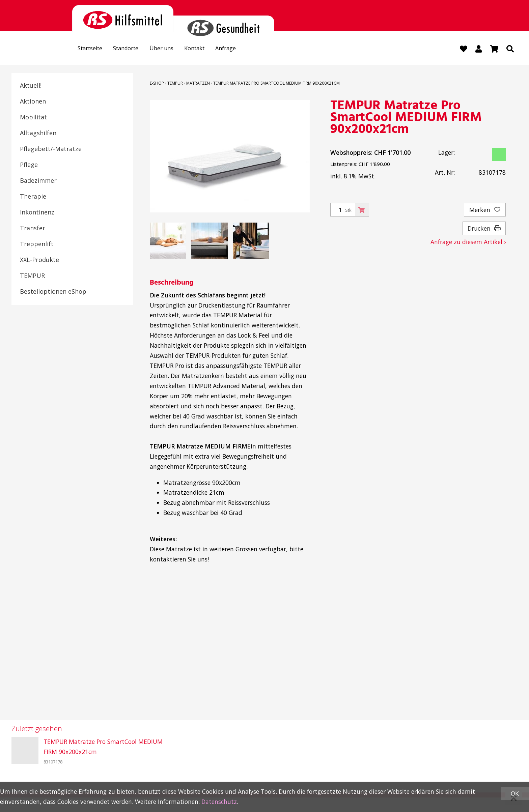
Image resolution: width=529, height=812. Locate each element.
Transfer (33, 228)
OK (515, 793)
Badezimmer (38, 181)
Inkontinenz (37, 212)
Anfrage (240, 49)
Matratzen (198, 83)
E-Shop (157, 83)
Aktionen (33, 101)
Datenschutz (219, 802)
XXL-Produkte (39, 260)
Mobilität (33, 117)
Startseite (92, 49)
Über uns (170, 49)
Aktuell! (31, 86)
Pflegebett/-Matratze (51, 149)
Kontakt (206, 49)
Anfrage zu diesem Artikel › (468, 242)
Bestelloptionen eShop (53, 292)
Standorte (131, 49)
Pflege (29, 165)
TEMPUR (32, 276)
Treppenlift (37, 244)
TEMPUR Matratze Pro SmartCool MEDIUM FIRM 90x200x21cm (276, 83)
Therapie (33, 197)
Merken (485, 210)
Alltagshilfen (38, 133)
